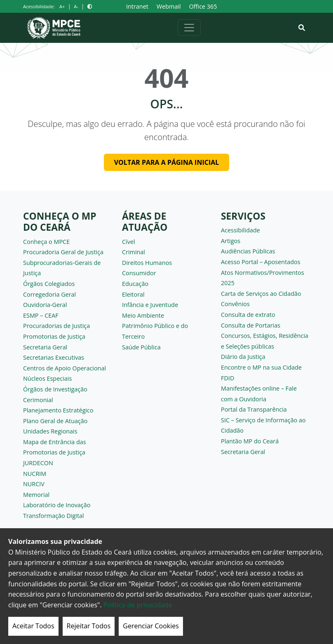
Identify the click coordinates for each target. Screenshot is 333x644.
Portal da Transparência (254, 409)
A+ (62, 6)
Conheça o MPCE (46, 242)
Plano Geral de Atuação (55, 421)
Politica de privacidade (138, 605)
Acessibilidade (240, 230)
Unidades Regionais (50, 431)
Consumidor (139, 273)
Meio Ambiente (143, 315)
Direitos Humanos (147, 263)
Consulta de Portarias (251, 325)
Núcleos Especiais (47, 378)
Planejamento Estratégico (58, 410)
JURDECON (38, 463)
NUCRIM (35, 474)
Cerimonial (38, 400)
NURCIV (34, 484)
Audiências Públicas (248, 251)
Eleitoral (133, 294)
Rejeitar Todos (89, 626)
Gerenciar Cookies (151, 626)
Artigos (231, 241)
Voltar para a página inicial (167, 162)
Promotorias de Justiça (54, 336)
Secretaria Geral (45, 347)
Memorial (36, 495)
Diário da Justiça (243, 357)
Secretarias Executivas (54, 357)
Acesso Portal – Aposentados (261, 262)
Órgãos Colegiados (49, 284)
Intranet (137, 6)
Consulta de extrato (248, 315)
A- (76, 6)
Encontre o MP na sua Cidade (261, 367)
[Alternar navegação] (189, 28)
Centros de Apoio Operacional (64, 368)
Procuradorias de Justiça (56, 326)
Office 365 (203, 6)
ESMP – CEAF (41, 315)
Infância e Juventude (150, 305)
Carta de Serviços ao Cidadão (261, 294)
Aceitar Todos (33, 626)
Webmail (169, 6)
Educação (135, 284)
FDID (227, 378)
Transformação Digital (54, 516)
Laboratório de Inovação (57, 505)
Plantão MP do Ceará (250, 441)
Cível (129, 242)
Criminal (134, 252)
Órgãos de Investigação (55, 389)
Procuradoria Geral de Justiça (63, 252)
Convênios (235, 304)
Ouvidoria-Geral (45, 305)
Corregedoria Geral (49, 294)
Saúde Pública (141, 347)
